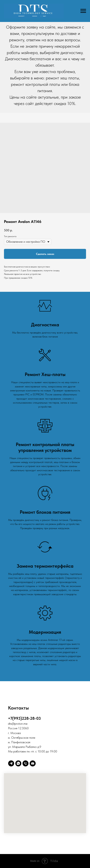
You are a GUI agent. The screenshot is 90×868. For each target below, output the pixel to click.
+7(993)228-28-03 (24, 718)
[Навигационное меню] (83, 11)
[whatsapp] (18, 763)
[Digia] (33, 763)
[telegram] (11, 763)
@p (14, 724)
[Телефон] (25, 763)
